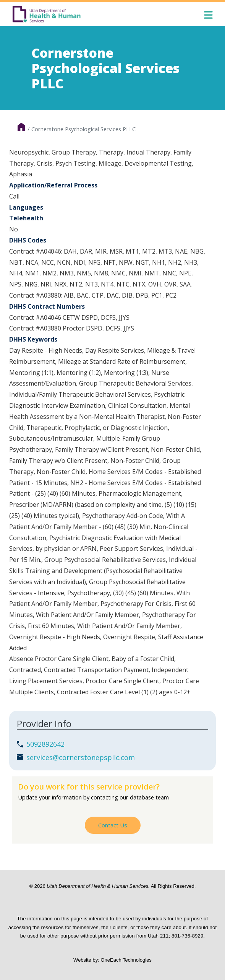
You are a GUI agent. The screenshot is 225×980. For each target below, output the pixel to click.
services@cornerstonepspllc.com (81, 757)
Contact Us (113, 825)
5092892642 (45, 744)
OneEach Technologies (126, 960)
